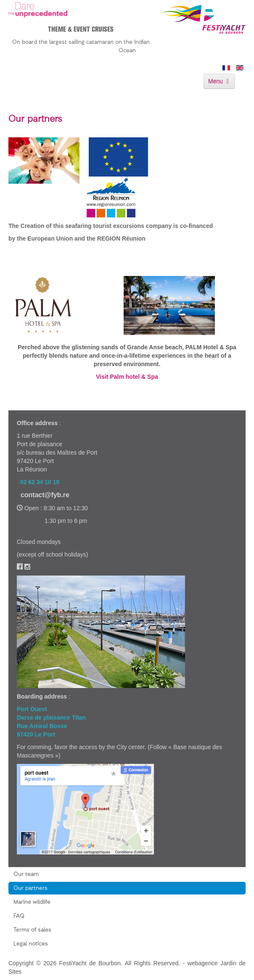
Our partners (30, 888)
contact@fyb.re (45, 495)
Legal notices (31, 944)
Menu (219, 81)
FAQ (19, 916)
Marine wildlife (32, 902)
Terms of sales (32, 930)
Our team (26, 874)
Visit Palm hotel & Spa (127, 377)
